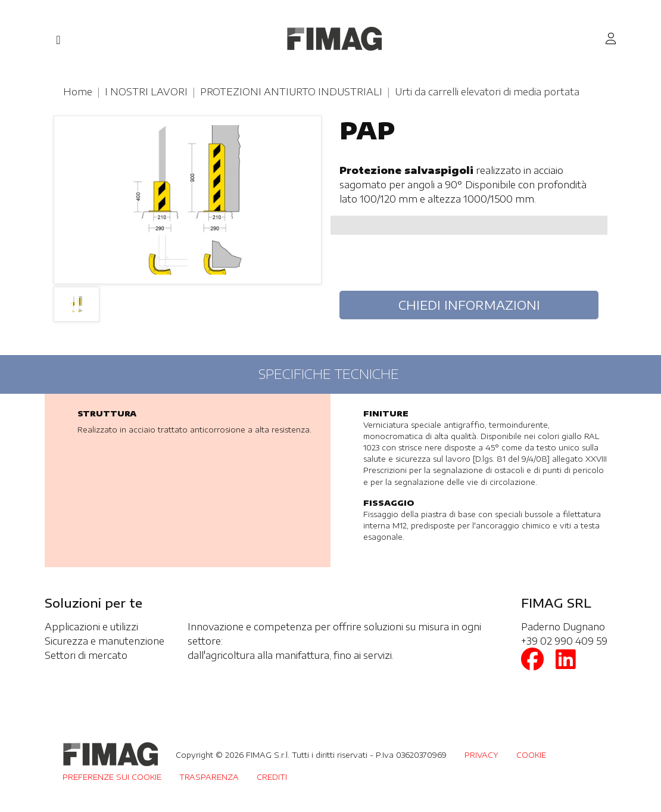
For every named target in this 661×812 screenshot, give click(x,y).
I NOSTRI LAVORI (146, 92)
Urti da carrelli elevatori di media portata (487, 92)
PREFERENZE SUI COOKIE (112, 777)
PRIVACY (481, 755)
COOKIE (531, 755)
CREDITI (272, 777)
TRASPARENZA (209, 777)
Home (78, 92)
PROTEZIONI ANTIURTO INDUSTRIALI (291, 92)
